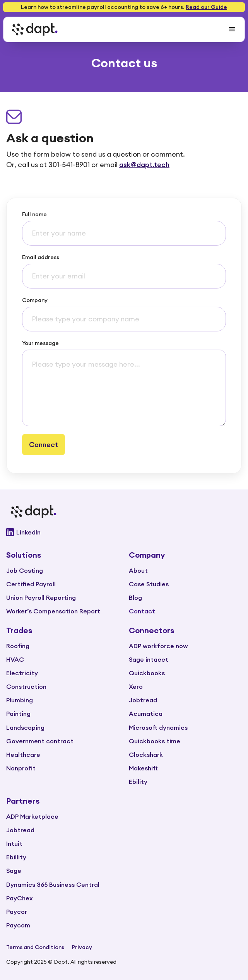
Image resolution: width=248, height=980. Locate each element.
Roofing (18, 646)
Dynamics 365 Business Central (53, 884)
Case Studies (149, 584)
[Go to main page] (124, 512)
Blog (135, 598)
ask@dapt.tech (144, 165)
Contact (142, 611)
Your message (40, 343)
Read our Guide (206, 7)
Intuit (14, 843)
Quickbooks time (155, 741)
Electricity (22, 673)
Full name (34, 214)
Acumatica (146, 714)
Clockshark (146, 755)
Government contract (40, 741)
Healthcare (23, 755)
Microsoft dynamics (158, 727)
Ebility (138, 782)
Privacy (82, 947)
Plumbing (20, 700)
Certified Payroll (31, 584)
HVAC (15, 659)
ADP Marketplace (32, 816)
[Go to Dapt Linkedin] (124, 532)
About (138, 570)
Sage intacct (149, 659)
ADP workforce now (158, 646)
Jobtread (143, 700)
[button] (232, 29)
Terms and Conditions (35, 947)
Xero (136, 686)
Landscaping (25, 727)
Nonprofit (21, 768)
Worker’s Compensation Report (53, 611)
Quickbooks (147, 673)
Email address (41, 257)
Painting (18, 714)
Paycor (17, 912)
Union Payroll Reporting (41, 598)
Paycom (18, 925)
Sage (14, 871)
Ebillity (16, 857)
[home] (32, 29)
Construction (26, 686)
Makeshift (143, 768)
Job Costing (25, 570)
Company (35, 300)
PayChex (20, 898)
